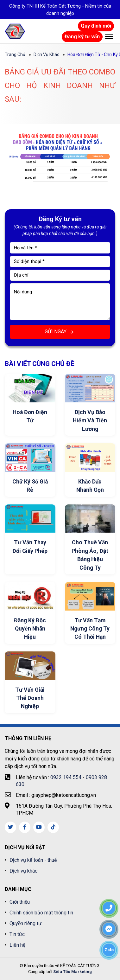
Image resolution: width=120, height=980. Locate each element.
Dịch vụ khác (46, 54)
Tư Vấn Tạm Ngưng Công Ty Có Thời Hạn (90, 629)
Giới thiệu (20, 902)
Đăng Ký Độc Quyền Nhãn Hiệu (30, 629)
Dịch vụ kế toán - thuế (33, 860)
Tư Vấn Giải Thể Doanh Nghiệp (30, 698)
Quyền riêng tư (25, 923)
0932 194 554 (66, 777)
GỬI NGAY (60, 332)
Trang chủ (15, 54)
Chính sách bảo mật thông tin (41, 913)
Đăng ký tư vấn (82, 37)
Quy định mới (96, 26)
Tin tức (17, 934)
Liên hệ (17, 945)
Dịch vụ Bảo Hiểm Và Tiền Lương (90, 421)
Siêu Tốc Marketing (73, 972)
